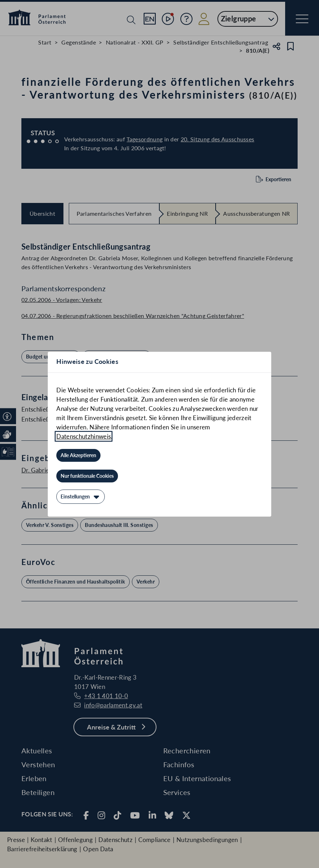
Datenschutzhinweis (84, 436)
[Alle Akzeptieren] (78, 455)
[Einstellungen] (81, 497)
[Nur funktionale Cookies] (87, 476)
